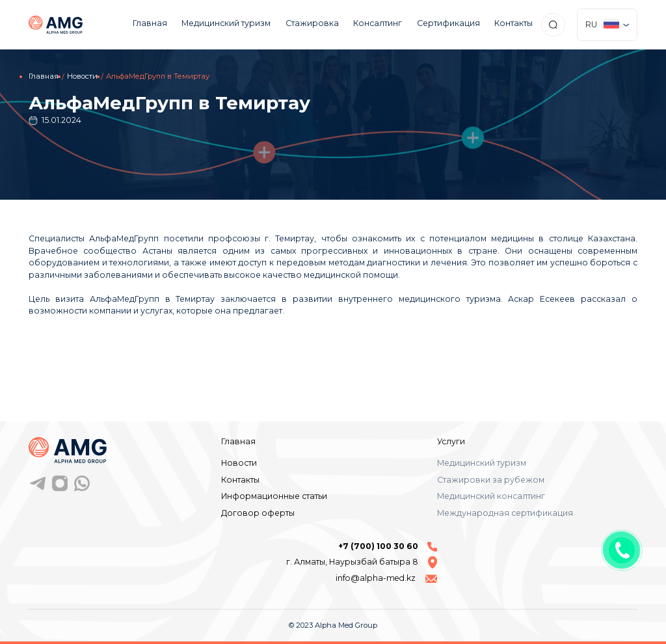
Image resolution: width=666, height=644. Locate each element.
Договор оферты (258, 513)
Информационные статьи (274, 496)
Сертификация (448, 23)
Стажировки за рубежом (491, 480)
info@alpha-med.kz (386, 578)
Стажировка (312, 23)
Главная (150, 23)
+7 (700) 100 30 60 (388, 546)
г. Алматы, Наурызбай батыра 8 (362, 562)
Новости (82, 76)
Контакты (513, 23)
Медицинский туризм (226, 23)
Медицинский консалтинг (491, 496)
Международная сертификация (505, 513)
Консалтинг (378, 23)
